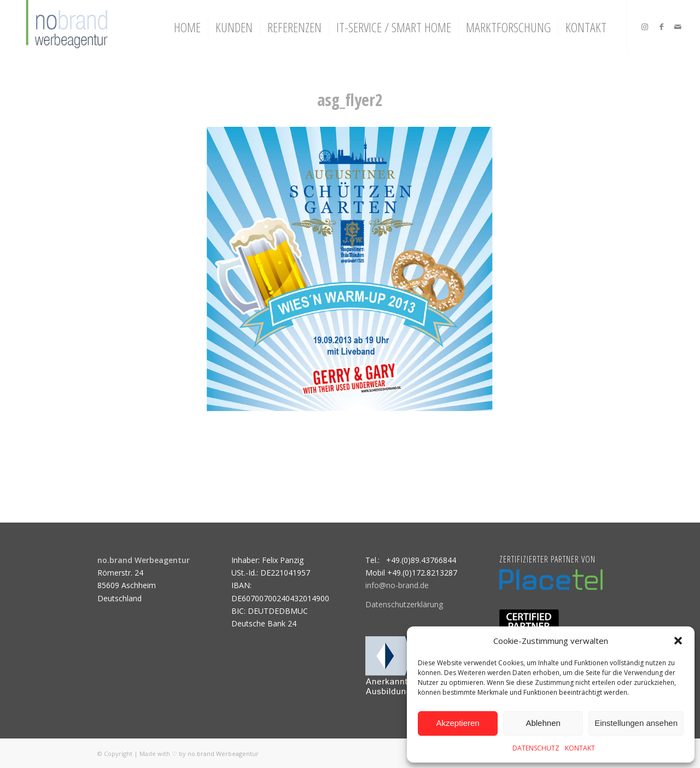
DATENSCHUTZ (536, 748)
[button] (678, 641)
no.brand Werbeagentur (223, 754)
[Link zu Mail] (678, 27)
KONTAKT (580, 748)
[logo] (65, 27)
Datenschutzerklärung (404, 604)
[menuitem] (187, 27)
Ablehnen (543, 723)
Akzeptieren (457, 723)
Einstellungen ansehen (636, 723)
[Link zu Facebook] (661, 27)
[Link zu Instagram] (645, 27)
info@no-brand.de (397, 585)
